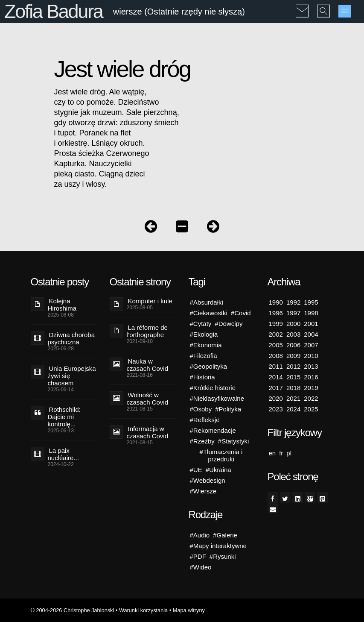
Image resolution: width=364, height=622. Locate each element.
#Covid (241, 313)
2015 (293, 377)
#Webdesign (208, 480)
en (272, 453)
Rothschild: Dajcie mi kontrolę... (64, 417)
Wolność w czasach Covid (148, 399)
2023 (276, 409)
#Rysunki (223, 556)
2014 (276, 377)
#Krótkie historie (213, 388)
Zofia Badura (54, 11)
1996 (276, 313)
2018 (293, 388)
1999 (276, 324)
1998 (311, 313)
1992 (293, 302)
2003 (293, 334)
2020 (276, 398)
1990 (276, 302)
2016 (311, 377)
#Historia (202, 377)
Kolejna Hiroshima (62, 305)
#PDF (198, 556)
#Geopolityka (209, 366)
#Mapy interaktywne (218, 546)
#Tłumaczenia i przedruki (221, 455)
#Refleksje (205, 420)
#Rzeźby (202, 441)
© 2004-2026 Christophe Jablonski (73, 610)
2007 (311, 345)
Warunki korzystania (143, 610)
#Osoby (201, 409)
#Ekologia (204, 334)
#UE (196, 470)
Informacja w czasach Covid (148, 432)
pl (289, 453)
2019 (311, 388)
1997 (293, 313)
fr (281, 453)
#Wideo (201, 567)
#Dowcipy (229, 324)
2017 (276, 388)
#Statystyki (234, 441)
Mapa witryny (189, 610)
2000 (293, 324)
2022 (311, 398)
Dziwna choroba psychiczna (71, 338)
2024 (293, 409)
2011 (276, 366)
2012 (293, 366)
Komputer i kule (150, 301)
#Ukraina (218, 470)
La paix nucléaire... (63, 454)
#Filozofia (204, 356)
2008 (276, 356)
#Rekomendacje (213, 430)
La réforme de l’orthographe (147, 331)
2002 (276, 334)
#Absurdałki (207, 302)
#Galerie (225, 535)
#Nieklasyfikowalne (217, 398)
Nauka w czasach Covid (148, 365)
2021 (293, 398)
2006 (293, 345)
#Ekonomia (206, 345)
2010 (311, 356)
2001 (311, 324)
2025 (311, 409)
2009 (293, 356)
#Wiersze (203, 491)
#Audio (200, 535)
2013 (311, 366)
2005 (276, 345)
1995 (311, 302)
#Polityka (228, 409)
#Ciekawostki (209, 313)
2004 (311, 334)
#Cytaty (201, 324)
